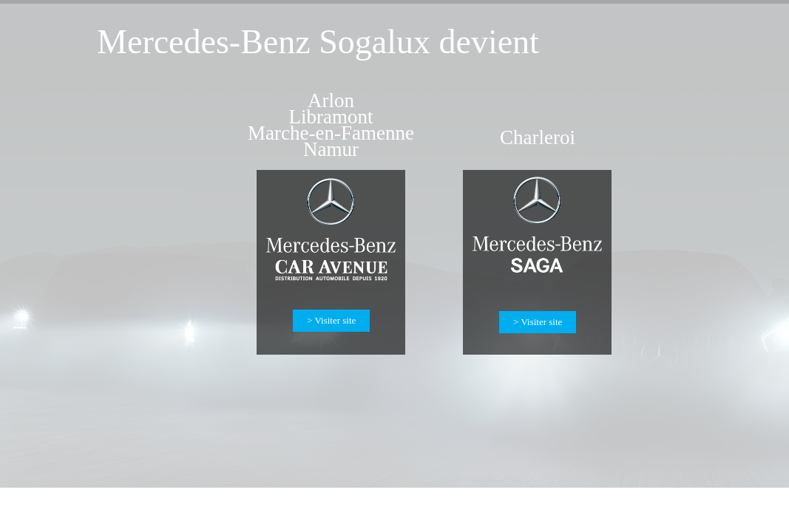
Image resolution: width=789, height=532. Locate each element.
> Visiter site (538, 322)
